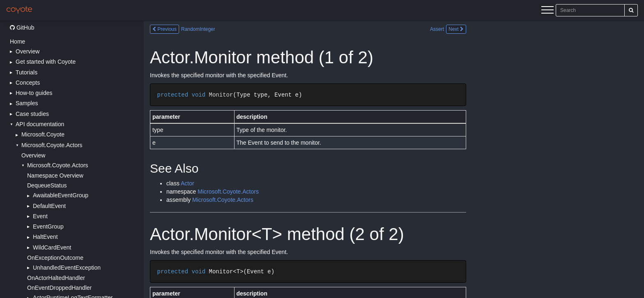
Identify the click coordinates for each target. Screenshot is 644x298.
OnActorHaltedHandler (56, 278)
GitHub (22, 28)
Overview (33, 155)
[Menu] (547, 11)
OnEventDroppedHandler (59, 288)
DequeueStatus (47, 185)
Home (17, 42)
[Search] (631, 10)
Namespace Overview (55, 176)
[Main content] (394, 159)
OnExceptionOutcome (55, 258)
